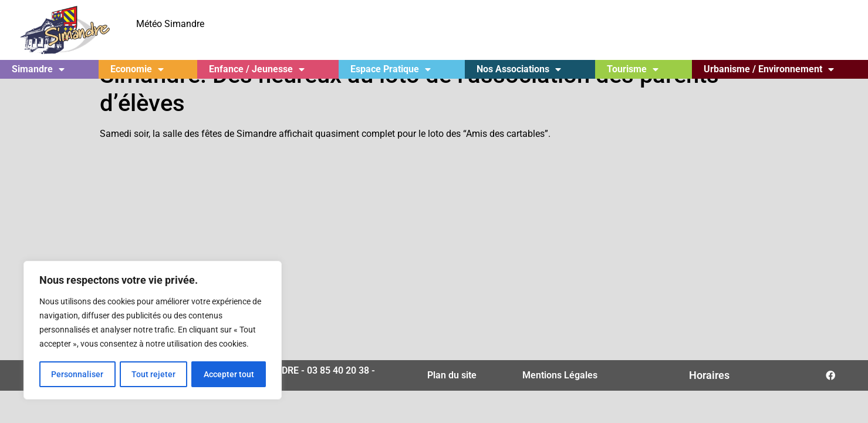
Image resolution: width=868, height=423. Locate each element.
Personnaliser (77, 374)
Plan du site (452, 397)
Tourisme (633, 69)
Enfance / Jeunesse (257, 69)
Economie (137, 69)
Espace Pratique (391, 69)
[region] (153, 331)
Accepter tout (229, 374)
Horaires (709, 397)
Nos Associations (519, 69)
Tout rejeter (153, 374)
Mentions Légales (560, 397)
